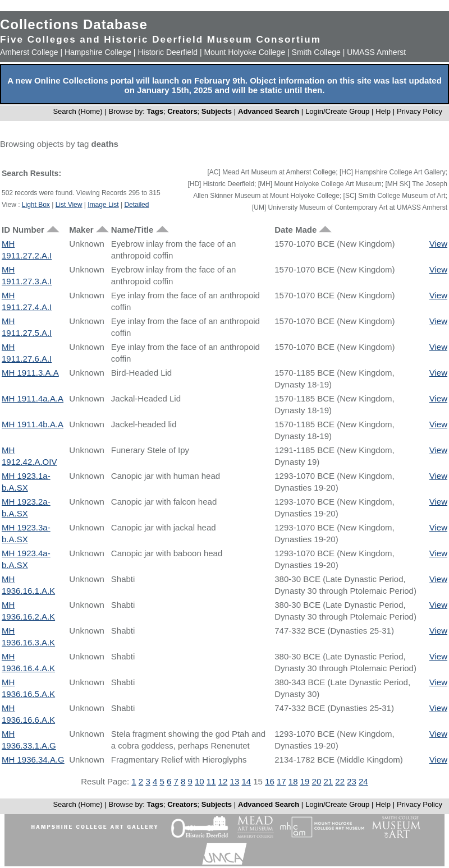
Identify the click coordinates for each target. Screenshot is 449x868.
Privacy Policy (420, 111)
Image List (103, 205)
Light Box (36, 205)
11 (211, 781)
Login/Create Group (338, 111)
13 (235, 781)
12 (223, 781)
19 (305, 781)
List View (69, 205)
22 (340, 781)
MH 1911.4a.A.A (33, 398)
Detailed (136, 205)
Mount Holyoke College (244, 52)
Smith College (316, 52)
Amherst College (29, 52)
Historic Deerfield (168, 52)
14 (246, 781)
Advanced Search (269, 111)
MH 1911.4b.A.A (33, 424)
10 (200, 781)
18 (293, 781)
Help (383, 111)
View (438, 244)
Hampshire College (98, 52)
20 (317, 781)
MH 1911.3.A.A (30, 373)
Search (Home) (77, 111)
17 (281, 781)
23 (352, 781)
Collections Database (74, 24)
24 (363, 781)
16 (270, 781)
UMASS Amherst (376, 52)
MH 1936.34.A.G (33, 759)
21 (328, 781)
